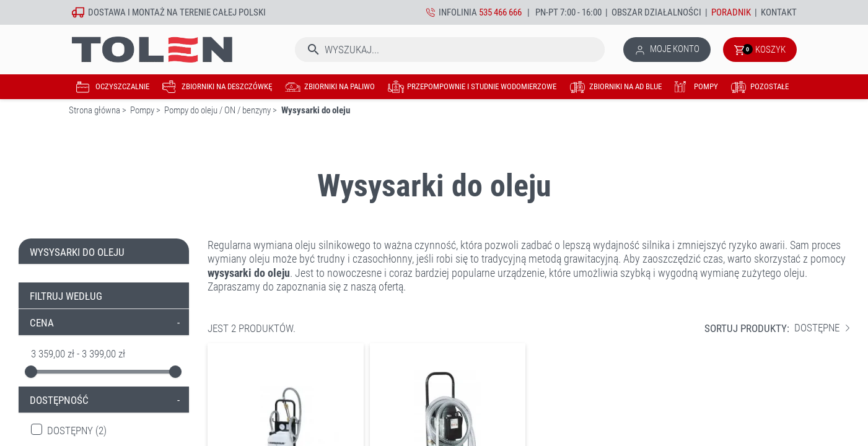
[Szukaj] (450, 50)
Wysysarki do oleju (77, 252)
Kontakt (779, 12)
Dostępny (77, 431)
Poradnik (731, 12)
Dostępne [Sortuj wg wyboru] (822, 328)
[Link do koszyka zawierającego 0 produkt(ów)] (760, 50)
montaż (148, 12)
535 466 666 (500, 12)
